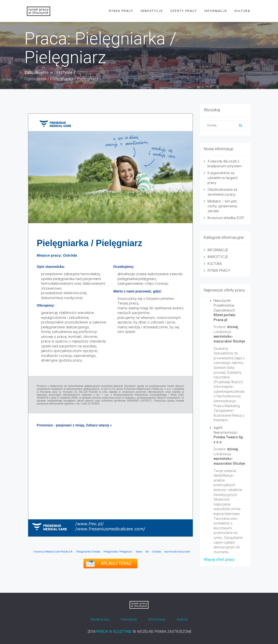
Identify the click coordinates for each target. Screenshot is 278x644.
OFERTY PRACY (184, 11)
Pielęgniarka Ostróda (88, 552)
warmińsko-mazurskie (177, 552)
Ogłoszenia (35, 79)
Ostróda (156, 552)
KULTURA (242, 11)
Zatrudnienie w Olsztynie (48, 72)
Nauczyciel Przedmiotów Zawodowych (224, 305)
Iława (139, 552)
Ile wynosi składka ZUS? (226, 218)
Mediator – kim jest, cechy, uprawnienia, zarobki (222, 206)
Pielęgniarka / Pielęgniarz (118, 552)
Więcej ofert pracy (219, 559)
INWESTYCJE (152, 11)
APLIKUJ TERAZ (116, 563)
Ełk (147, 552)
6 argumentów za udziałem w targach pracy (223, 178)
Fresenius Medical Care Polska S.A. (53, 552)
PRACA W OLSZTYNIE (114, 632)
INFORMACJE (216, 11)
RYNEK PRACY (121, 11)
